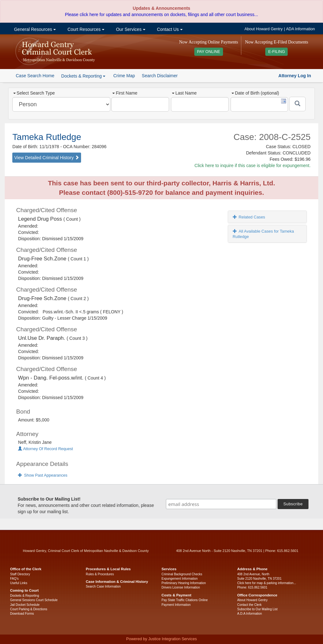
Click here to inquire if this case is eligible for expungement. (253, 165)
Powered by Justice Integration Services (161, 639)
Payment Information (176, 605)
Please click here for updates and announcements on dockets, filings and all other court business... (161, 15)
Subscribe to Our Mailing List (257, 609)
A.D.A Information (250, 614)
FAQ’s (14, 579)
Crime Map (124, 76)
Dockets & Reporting (25, 596)
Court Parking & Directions (29, 609)
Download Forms (22, 614)
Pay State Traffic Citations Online (185, 600)
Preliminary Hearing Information (184, 583)
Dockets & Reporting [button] (83, 76)
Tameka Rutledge (47, 137)
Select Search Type (34, 93)
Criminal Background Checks (182, 574)
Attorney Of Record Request (45, 449)
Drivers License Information (181, 587)
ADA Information (301, 29)
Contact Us (169, 29)
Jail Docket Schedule (25, 605)
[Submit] (297, 104)
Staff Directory (20, 574)
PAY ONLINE (209, 52)
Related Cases (249, 217)
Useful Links (19, 583)
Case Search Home (35, 76)
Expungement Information (180, 579)
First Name (125, 93)
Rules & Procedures (100, 574)
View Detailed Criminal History (47, 158)
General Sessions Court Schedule (34, 600)
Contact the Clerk (249, 605)
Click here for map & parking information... (267, 583)
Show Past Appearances (43, 475)
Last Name (184, 93)
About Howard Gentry (264, 29)
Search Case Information (103, 586)
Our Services (130, 29)
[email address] (221, 504)
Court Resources (85, 29)
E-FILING (276, 52)
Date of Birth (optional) (255, 93)
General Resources (34, 29)
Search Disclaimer (160, 76)
